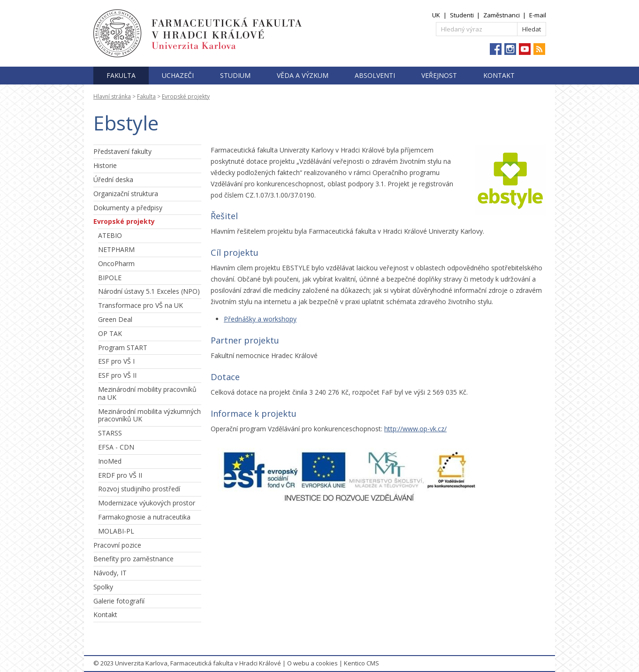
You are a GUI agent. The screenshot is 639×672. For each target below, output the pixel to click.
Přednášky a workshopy (260, 319)
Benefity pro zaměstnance (133, 559)
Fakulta (121, 75)
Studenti (462, 15)
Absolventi (375, 75)
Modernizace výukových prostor (147, 503)
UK (436, 15)
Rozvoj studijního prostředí (139, 489)
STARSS (110, 433)
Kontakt (499, 75)
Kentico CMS (361, 663)
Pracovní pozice (117, 545)
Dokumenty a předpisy (128, 208)
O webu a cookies (312, 663)
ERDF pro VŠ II (120, 475)
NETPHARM (116, 249)
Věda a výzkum (303, 75)
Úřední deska (113, 179)
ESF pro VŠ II (117, 375)
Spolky (103, 587)
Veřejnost (439, 75)
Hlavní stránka (112, 96)
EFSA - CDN (116, 447)
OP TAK (110, 333)
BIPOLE (110, 278)
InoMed (110, 461)
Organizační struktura (126, 194)
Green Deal (115, 319)
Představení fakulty (122, 151)
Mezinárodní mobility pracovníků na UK (147, 393)
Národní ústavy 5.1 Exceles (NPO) (149, 291)
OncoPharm (116, 263)
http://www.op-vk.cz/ (415, 429)
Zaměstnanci (502, 15)
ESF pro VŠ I (116, 361)
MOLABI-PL (116, 531)
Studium (235, 75)
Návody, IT (110, 573)
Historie (105, 165)
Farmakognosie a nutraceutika (144, 517)
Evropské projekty (186, 96)
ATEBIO (110, 235)
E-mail (538, 15)
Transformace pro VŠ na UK (141, 305)
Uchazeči (178, 75)
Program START (123, 347)
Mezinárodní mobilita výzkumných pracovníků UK (149, 415)
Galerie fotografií (119, 601)
